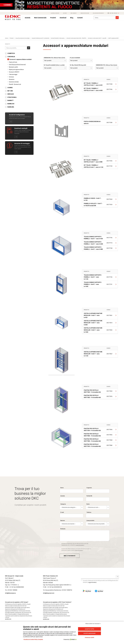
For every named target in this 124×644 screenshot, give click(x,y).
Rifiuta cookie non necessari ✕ (93, 624)
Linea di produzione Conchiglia (23, 38)
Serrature (12, 77)
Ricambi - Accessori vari (15, 84)
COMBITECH (11, 53)
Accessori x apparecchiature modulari (21, 59)
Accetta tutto (90, 629)
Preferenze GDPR (89, 637)
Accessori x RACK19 (14, 72)
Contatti (80, 18)
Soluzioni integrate (98, 13)
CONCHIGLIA (11, 57)
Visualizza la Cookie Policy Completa (33, 639)
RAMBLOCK (11, 104)
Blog (72, 18)
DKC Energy (74, 13)
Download (63, 18)
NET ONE (10, 91)
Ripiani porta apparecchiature (16, 70)
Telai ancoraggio (13, 74)
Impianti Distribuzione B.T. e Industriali (40, 38)
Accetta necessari (89, 633)
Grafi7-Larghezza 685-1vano (115, 38)
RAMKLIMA (11, 107)
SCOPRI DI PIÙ (8, 619)
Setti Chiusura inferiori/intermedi (17, 65)
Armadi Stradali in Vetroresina (58, 38)
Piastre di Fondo (13, 62)
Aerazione (12, 79)
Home (6, 38)
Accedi (65, 13)
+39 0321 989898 (12, 590)
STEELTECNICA (12, 97)
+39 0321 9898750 (67, 590)
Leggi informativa (92, 582)
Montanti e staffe (13, 67)
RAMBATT (10, 100)
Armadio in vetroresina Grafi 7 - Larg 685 (97, 38)
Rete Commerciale (40, 18)
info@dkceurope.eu (10, 593)
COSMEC (10, 88)
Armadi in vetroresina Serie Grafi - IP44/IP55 (76, 38)
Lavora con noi (55, 13)
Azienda (28, 18)
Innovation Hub (85, 13)
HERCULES (11, 94)
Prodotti (53, 18)
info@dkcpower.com (49, 593)
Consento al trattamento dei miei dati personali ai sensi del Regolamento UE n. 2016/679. (101, 581)
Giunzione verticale (14, 82)
